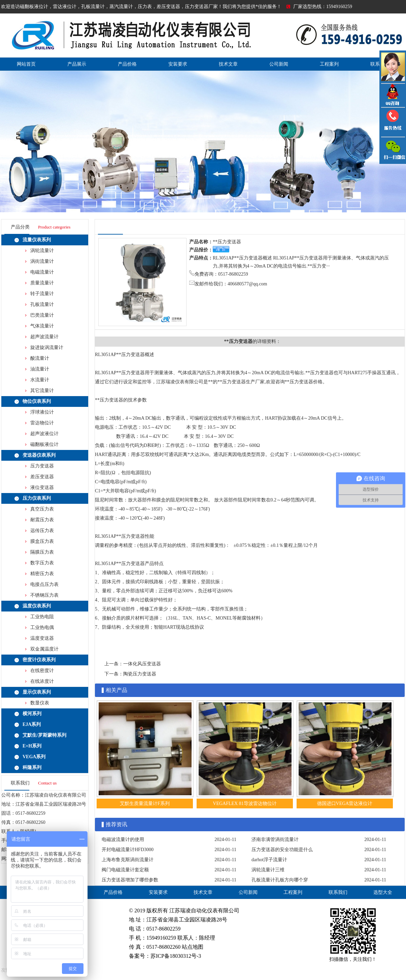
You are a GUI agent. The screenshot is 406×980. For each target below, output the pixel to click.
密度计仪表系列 (39, 660)
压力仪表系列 (37, 498)
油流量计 (40, 369)
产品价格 (127, 64)
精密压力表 (42, 574)
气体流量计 (42, 326)
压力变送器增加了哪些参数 (130, 880)
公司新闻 (279, 64)
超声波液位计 (44, 434)
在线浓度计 (42, 681)
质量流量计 (42, 283)
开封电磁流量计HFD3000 (128, 850)
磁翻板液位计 (44, 444)
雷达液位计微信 (393, 150)
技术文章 (228, 64)
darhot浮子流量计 (269, 860)
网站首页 (26, 64)
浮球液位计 (42, 412)
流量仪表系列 (37, 240)
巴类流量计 (42, 315)
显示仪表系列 (37, 692)
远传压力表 (42, 531)
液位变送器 (42, 487)
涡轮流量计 (42, 251)
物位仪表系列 (37, 401)
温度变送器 (42, 638)
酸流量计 (40, 358)
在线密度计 (42, 671)
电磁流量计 (42, 272)
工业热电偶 (42, 627)
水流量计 (40, 380)
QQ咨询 (393, 95)
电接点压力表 (44, 584)
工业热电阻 (42, 617)
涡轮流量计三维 (268, 870)
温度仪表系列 (37, 606)
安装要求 (178, 64)
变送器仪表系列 (39, 455)
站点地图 (193, 947)
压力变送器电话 (393, 122)
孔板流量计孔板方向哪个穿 (280, 880)
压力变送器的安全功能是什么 (282, 850)
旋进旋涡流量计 (47, 347)
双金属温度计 (44, 649)
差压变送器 (42, 477)
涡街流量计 (42, 261)
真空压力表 (42, 509)
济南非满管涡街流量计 (275, 839)
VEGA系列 (34, 757)
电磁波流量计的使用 (123, 839)
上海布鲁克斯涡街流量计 (128, 860)
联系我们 (338, 892)
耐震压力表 (42, 520)
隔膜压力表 (42, 552)
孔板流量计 (42, 304)
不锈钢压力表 (44, 595)
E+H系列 (32, 746)
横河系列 (32, 714)
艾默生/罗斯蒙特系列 (44, 735)
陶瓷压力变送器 (140, 674)
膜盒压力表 (42, 541)
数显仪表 (40, 703)
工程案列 (329, 64)
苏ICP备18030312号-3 (176, 956)
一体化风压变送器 (142, 664)
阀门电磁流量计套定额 (125, 870)
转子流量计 (42, 294)
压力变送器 (42, 466)
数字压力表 (42, 563)
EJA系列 (32, 724)
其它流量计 (42, 391)
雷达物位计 (42, 423)
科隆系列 (32, 767)
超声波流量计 (44, 337)
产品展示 (77, 64)
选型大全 (383, 892)
